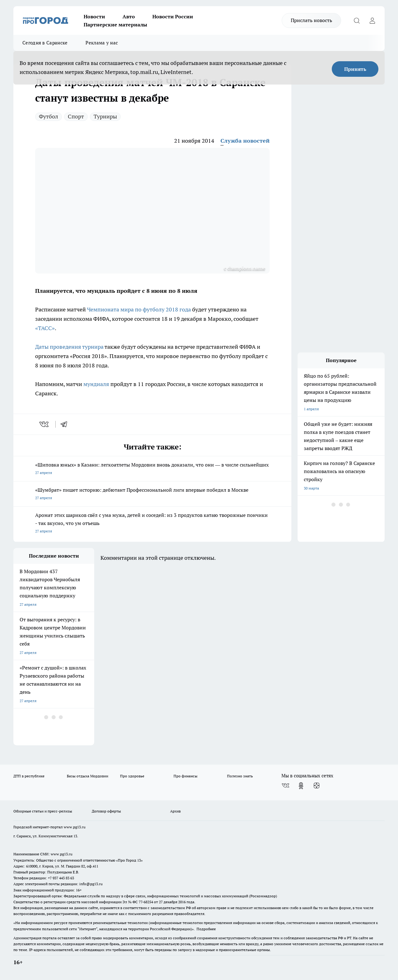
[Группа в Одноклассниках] (301, 786)
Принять (355, 69)
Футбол (49, 116)
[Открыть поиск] (357, 21)
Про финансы (185, 776)
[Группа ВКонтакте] (285, 786)
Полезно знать (240, 776)
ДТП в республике (29, 776)
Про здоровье (132, 776)
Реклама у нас (102, 43)
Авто (129, 16)
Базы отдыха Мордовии (88, 776)
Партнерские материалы (115, 25)
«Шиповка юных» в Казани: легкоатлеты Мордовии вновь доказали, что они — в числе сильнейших (152, 469)
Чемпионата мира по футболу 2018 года (139, 309)
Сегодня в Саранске (45, 43)
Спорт (76, 116)
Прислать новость (311, 20)
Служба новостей (245, 141)
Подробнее (206, 929)
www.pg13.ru (75, 827)
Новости (94, 16)
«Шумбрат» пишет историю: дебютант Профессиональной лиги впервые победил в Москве (152, 494)
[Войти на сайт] (372, 21)
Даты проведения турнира (69, 347)
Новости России (173, 16)
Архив (175, 811)
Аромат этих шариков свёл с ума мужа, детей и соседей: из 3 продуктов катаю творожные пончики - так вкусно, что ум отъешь (152, 524)
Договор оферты (106, 811)
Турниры (105, 116)
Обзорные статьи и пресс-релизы (43, 811)
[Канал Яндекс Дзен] (317, 786)
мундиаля (96, 384)
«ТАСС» (45, 328)
